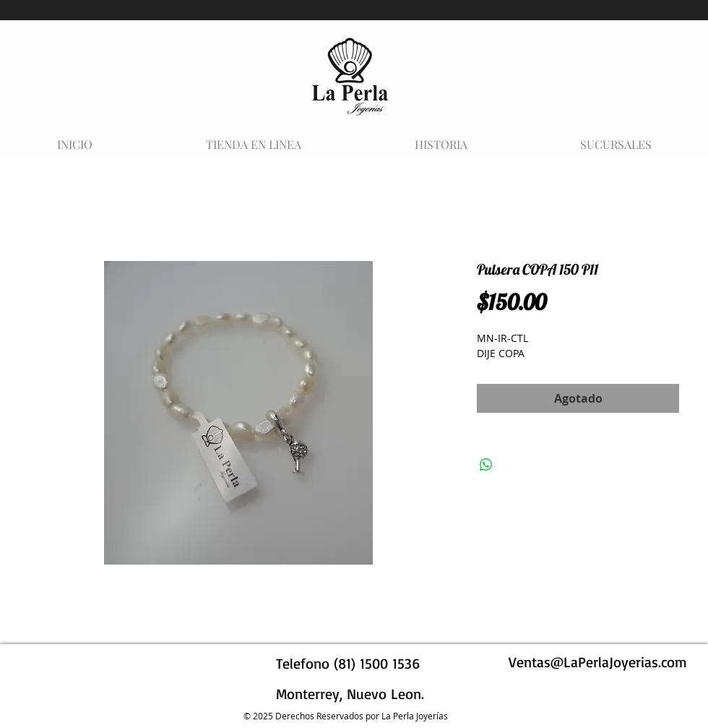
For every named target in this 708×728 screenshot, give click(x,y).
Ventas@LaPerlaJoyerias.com (598, 662)
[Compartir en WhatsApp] (486, 465)
